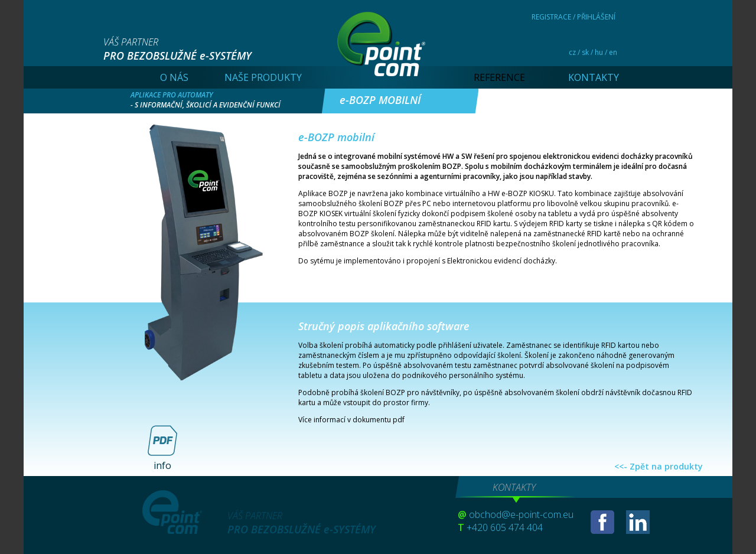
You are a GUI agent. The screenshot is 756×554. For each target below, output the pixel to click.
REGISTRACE (551, 17)
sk (585, 52)
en (613, 52)
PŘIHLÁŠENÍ (596, 17)
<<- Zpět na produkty (659, 466)
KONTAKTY (594, 77)
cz (572, 52)
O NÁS (174, 77)
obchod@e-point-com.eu (521, 514)
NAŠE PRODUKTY (263, 77)
